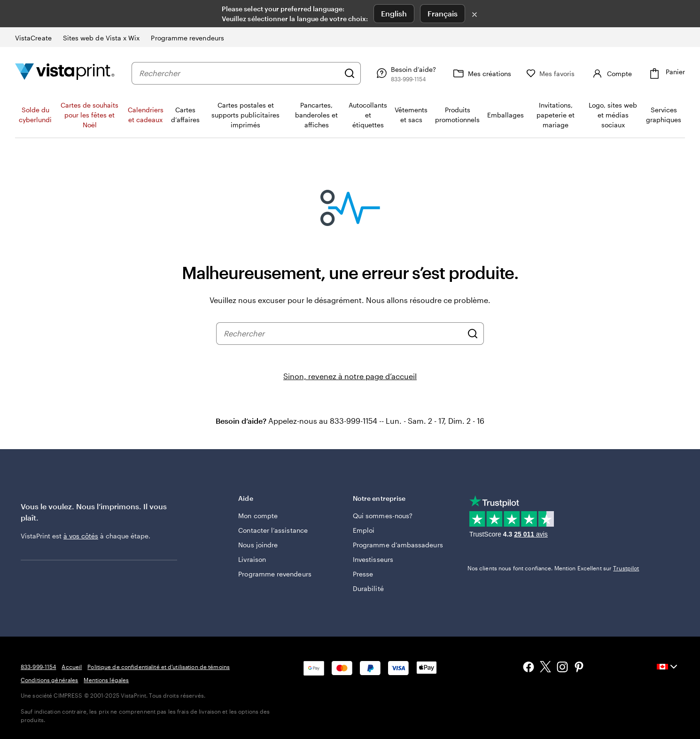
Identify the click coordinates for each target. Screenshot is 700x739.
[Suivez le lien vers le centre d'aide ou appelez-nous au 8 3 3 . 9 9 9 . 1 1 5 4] (405, 73)
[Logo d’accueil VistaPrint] (65, 73)
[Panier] (666, 74)
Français (443, 13)
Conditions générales (49, 680)
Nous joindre (258, 545)
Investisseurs (373, 559)
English (394, 13)
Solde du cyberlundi (35, 115)
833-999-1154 (38, 667)
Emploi (364, 530)
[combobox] (239, 73)
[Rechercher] (350, 73)
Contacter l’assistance (273, 530)
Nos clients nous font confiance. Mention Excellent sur (553, 568)
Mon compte (258, 516)
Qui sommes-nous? (383, 516)
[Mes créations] (481, 73)
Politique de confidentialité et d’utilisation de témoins (159, 667)
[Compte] (611, 73)
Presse (363, 574)
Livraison (252, 559)
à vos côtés (81, 536)
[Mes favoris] (551, 74)
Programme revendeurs (275, 574)
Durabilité (368, 588)
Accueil (72, 667)
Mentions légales (106, 680)
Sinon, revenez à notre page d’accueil (350, 376)
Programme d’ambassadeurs (398, 545)
